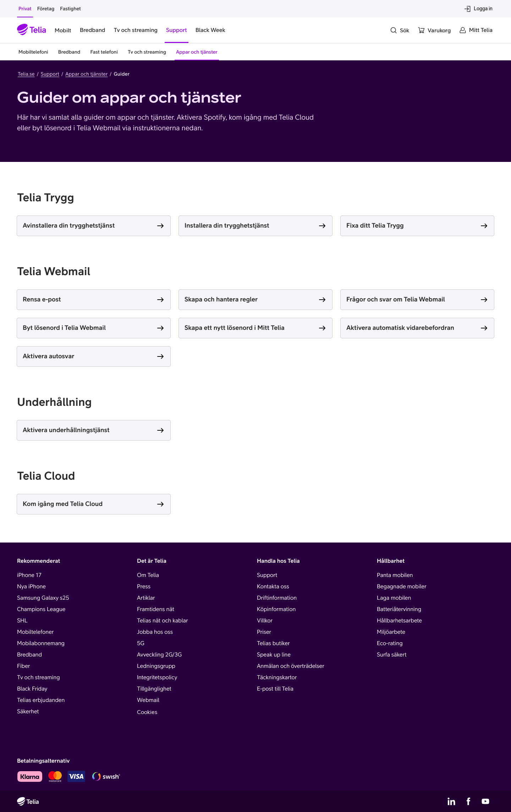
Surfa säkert (392, 655)
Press (144, 587)
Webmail (148, 700)
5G (141, 643)
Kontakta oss (273, 587)
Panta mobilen (395, 575)
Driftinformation (277, 598)
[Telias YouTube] (485, 801)
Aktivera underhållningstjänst (66, 430)
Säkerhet (28, 712)
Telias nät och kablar (163, 621)
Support (50, 74)
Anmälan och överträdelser (291, 666)
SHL (22, 621)
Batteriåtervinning (399, 609)
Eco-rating (390, 643)
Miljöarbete (391, 632)
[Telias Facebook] (468, 801)
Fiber (23, 666)
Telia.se (26, 74)
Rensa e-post (42, 299)
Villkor (265, 621)
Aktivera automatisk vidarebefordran (400, 328)
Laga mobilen (394, 598)
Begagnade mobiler (402, 587)
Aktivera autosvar (48, 356)
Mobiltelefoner (35, 632)
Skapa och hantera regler (221, 299)
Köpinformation (276, 609)
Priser (264, 632)
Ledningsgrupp (156, 666)
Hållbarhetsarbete (399, 621)
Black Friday (32, 689)
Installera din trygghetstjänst (227, 225)
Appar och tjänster (86, 74)
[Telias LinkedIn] (451, 801)
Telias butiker (273, 643)
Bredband (29, 655)
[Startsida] (32, 30)
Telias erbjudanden (41, 700)
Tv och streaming (39, 677)
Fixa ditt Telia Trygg (375, 225)
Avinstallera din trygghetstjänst (69, 225)
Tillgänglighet (154, 689)
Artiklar (146, 598)
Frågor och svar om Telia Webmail (396, 299)
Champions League (41, 609)
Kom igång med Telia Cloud (63, 504)
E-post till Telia (275, 689)
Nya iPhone (31, 587)
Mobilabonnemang (41, 643)
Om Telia (148, 575)
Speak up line (274, 655)
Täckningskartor (277, 677)
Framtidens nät (156, 609)
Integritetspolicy (157, 677)
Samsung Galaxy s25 (43, 598)
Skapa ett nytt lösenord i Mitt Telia (235, 328)
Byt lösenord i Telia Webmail (64, 328)
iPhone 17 (29, 575)
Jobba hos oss (155, 632)
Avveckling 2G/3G (159, 655)
